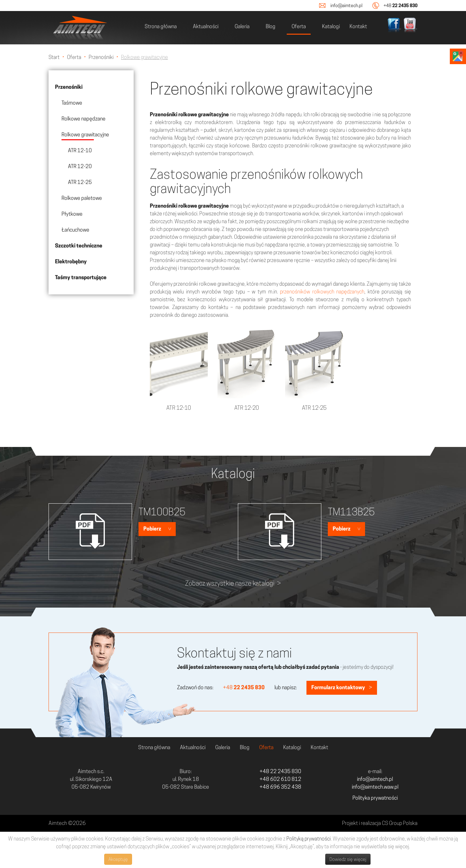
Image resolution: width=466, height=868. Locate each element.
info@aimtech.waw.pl (375, 787)
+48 (400, 5)
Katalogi (331, 26)
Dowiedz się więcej (348, 859)
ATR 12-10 (80, 150)
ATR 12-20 (80, 166)
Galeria (242, 26)
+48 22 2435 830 (280, 771)
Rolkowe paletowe (82, 198)
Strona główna (161, 26)
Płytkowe (72, 214)
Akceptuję (118, 859)
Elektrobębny (71, 262)
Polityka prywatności (375, 798)
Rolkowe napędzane (83, 119)
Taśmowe (72, 103)
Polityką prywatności (309, 839)
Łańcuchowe (75, 230)
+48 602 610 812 (280, 779)
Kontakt (358, 26)
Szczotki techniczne (79, 246)
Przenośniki (69, 87)
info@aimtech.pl (346, 6)
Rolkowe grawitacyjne (85, 135)
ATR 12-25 (80, 182)
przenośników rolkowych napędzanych (322, 292)
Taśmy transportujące (81, 277)
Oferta (299, 26)
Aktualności (206, 26)
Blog (271, 26)
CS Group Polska (400, 823)
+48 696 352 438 (280, 787)
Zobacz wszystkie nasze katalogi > (233, 583)
